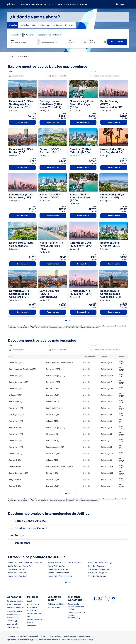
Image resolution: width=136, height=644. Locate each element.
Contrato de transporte (32, 609)
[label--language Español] (122, 4)
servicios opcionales (69, 328)
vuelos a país (11, 636)
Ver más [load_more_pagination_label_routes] (68, 582)
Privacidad (32, 626)
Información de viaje (69, 4)
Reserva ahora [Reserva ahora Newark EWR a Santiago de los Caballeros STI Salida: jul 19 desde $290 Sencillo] (22, 312)
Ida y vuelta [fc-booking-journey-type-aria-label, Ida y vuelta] (15, 35)
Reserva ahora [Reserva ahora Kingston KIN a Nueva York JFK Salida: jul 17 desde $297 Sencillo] (83, 312)
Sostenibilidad (54, 607)
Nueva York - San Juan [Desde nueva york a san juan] (17, 576)
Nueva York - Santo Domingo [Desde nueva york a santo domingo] (100, 563)
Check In (53, 4)
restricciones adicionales (91, 328)
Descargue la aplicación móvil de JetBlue (76, 607)
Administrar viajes (40, 4)
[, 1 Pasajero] (29, 35)
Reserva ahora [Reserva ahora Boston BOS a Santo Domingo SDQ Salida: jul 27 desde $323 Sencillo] (83, 216)
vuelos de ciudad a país (54, 636)
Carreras (12, 621)
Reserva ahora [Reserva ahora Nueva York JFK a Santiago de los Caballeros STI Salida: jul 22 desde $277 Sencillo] (22, 122)
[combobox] (23, 43)
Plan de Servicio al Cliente (35, 621)
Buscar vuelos (117, 42)
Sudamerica (20, 543)
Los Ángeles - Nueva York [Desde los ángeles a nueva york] (99, 569)
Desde (12, 40)
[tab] (12, 25)
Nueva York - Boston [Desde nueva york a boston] (57, 566)
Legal (29, 601)
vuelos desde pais (84, 636)
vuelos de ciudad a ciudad (37, 636)
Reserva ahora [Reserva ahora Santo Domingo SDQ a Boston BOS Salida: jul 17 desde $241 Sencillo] (53, 312)
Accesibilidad (33, 604)
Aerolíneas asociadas (16, 608)
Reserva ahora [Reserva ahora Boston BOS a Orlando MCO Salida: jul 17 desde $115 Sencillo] (114, 264)
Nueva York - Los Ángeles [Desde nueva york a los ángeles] (59, 569)
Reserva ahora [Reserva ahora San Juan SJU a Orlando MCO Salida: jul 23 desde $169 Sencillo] (83, 167)
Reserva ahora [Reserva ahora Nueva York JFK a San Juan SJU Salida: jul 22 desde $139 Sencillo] (22, 264)
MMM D (72, 43)
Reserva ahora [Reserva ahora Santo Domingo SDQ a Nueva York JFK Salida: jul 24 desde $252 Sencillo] (114, 122)
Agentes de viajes (14, 611)
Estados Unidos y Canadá (28, 528)
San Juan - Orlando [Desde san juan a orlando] (16, 569)
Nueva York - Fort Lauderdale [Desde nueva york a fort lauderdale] (60, 576)
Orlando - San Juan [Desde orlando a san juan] (96, 566)
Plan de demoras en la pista (36, 615)
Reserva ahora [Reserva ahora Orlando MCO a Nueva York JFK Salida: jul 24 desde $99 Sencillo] (83, 264)
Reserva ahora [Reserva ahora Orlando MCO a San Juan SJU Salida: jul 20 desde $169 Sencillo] (53, 167)
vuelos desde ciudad (70, 636)
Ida (70, 40)
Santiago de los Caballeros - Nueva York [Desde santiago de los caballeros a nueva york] (65, 563)
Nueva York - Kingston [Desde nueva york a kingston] (97, 573)
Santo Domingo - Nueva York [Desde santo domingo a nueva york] (20, 566)
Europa (17, 535)
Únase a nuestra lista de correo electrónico (77, 615)
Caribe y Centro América (28, 521)
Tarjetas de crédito (15, 601)
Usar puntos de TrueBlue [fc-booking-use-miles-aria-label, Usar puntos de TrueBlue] (48, 35)
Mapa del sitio (13, 624)
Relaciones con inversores (13, 616)
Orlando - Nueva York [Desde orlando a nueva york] (97, 576)
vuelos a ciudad (22, 636)
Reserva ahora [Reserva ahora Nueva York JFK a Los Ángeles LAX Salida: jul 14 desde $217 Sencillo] (114, 167)
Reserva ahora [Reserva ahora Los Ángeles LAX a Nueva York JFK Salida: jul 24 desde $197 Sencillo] (22, 216)
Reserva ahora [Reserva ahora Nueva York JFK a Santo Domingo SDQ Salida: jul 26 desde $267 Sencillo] (83, 122)
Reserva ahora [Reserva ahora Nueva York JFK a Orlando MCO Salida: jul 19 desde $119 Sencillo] (53, 216)
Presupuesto (94, 71)
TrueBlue (84, 4)
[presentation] (122, 4)
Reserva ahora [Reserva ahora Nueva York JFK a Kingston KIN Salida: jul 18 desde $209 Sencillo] (114, 216)
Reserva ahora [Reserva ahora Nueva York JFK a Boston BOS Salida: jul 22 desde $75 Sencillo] (22, 167)
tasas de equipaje (55, 328)
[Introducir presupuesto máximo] (109, 76)
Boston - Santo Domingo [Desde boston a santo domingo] (59, 573)
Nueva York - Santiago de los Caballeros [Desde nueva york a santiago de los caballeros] (25, 563)
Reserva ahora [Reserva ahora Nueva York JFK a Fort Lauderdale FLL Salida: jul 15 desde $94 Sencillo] (53, 264)
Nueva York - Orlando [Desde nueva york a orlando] (17, 573)
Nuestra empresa (14, 604)
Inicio (10, 56)
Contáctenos (12, 627)
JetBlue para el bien (56, 604)
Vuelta (91, 40)
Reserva (26, 4)
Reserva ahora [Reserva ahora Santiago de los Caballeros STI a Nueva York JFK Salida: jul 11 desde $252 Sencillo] (53, 122)
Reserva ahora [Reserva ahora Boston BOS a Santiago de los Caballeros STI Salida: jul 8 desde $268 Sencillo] (114, 312)
